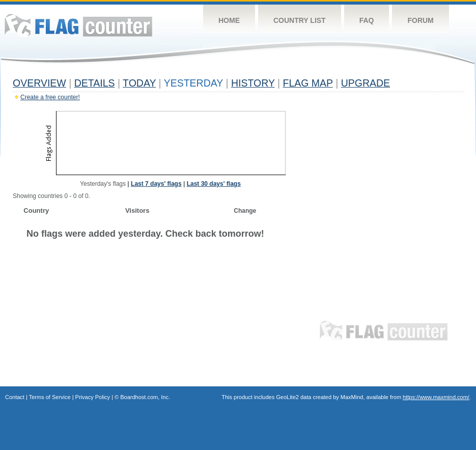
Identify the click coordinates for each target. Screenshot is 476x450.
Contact (15, 397)
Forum (420, 20)
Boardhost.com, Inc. (145, 397)
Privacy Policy (93, 397)
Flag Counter (78, 25)
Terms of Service (50, 397)
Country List (300, 20)
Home (229, 20)
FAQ (367, 20)
